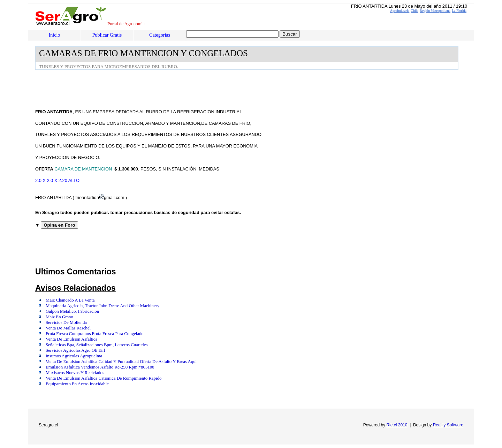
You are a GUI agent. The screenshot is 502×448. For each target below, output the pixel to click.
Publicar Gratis (107, 35)
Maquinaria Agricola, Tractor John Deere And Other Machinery (102, 306)
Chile (414, 11)
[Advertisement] (162, 89)
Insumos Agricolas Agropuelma (74, 356)
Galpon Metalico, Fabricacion (72, 311)
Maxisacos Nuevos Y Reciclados (75, 373)
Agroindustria (400, 11)
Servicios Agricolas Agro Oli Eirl (75, 350)
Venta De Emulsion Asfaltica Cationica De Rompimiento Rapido (104, 378)
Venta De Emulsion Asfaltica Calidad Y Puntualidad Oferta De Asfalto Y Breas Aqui (121, 362)
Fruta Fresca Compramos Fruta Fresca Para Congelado (95, 334)
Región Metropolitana (435, 11)
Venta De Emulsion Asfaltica (71, 339)
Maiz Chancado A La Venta (70, 300)
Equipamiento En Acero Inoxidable (77, 384)
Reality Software (448, 425)
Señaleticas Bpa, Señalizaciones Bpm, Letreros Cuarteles (97, 345)
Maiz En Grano (59, 317)
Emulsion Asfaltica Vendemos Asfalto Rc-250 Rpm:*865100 (100, 367)
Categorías (160, 35)
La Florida (459, 11)
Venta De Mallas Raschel (68, 328)
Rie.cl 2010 (397, 425)
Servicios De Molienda (66, 322)
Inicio (55, 35)
